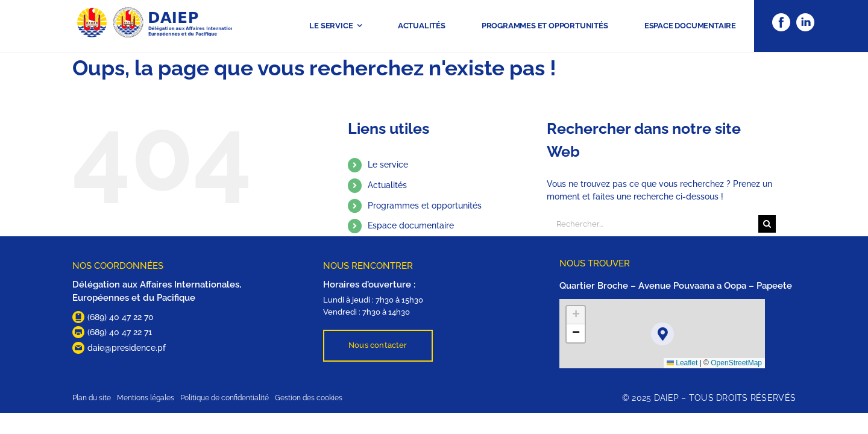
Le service (388, 165)
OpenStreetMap (736, 363)
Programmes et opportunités (425, 206)
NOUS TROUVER (595, 263)
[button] (663, 334)
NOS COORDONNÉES (118, 266)
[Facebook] (781, 17)
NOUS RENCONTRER (368, 266)
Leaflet (682, 363)
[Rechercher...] (653, 224)
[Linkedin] (805, 17)
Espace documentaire (411, 225)
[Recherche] (767, 224)
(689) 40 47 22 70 (121, 317)
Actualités (387, 185)
